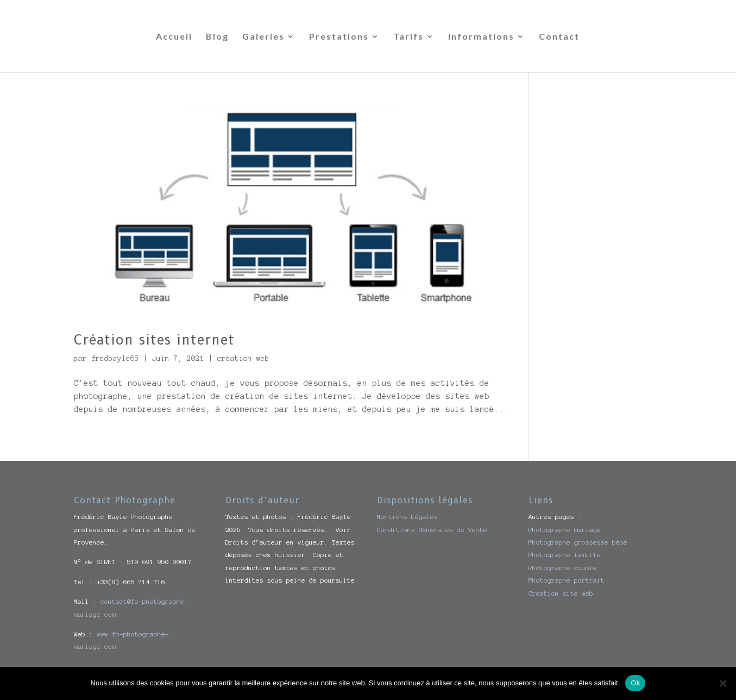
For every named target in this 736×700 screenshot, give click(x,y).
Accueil (174, 37)
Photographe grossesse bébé (578, 542)
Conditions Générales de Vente (432, 530)
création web (243, 359)
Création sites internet (154, 340)
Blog (217, 37)
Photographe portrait (567, 580)
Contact (559, 37)
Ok (635, 683)
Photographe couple (563, 568)
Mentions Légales (407, 517)
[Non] (722, 683)
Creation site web (561, 593)
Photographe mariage (565, 530)
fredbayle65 (115, 359)
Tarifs (408, 37)
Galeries (263, 37)
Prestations (339, 37)
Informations (481, 37)
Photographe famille (565, 555)
